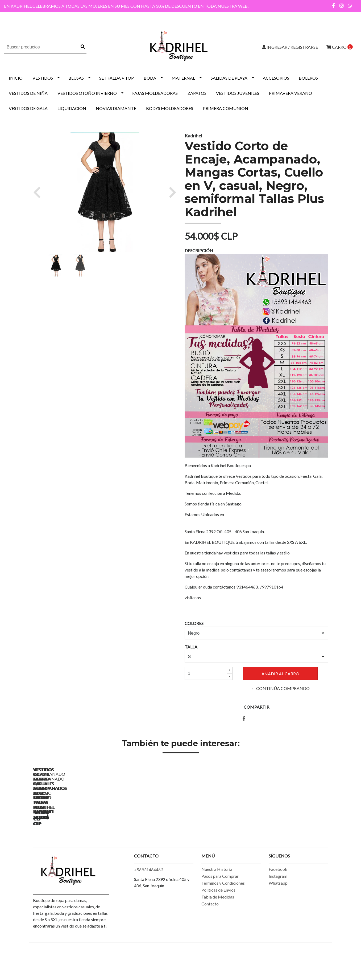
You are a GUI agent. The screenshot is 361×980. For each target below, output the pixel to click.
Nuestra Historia (217, 900)
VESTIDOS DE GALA (28, 108)
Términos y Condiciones (223, 914)
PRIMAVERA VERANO (291, 93)
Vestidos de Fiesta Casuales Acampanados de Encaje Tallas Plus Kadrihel (294, 844)
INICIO (16, 78)
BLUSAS (76, 78)
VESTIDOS (43, 78)
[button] (39, 192)
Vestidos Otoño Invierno (87, 93)
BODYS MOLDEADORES (170, 108)
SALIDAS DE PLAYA (229, 78)
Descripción (199, 250)
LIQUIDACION (72, 108)
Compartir (256, 707)
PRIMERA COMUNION (226, 108)
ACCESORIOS (276, 78)
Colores (194, 623)
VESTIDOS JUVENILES (238, 93)
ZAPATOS (197, 93)
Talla (191, 647)
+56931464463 (149, 901)
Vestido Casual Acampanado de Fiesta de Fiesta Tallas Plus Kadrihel (70, 844)
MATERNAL (183, 78)
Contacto (210, 935)
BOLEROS (308, 78)
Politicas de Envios (218, 921)
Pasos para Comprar (220, 907)
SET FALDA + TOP (117, 78)
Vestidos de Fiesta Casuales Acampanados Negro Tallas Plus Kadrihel (219, 844)
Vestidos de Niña (28, 93)
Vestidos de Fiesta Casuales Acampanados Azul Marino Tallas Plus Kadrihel (145, 844)
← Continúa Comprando (280, 688)
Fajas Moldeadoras (155, 93)
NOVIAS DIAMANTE (116, 108)
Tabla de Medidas (218, 928)
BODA (150, 78)
